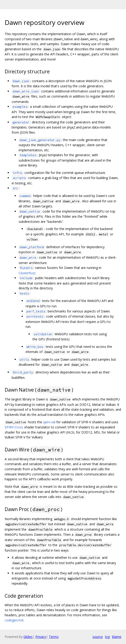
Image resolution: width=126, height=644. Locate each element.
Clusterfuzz (27, 273)
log (107, 637)
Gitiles (28, 637)
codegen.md (14, 620)
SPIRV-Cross (14, 427)
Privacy (41, 637)
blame (117, 637)
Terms (54, 637)
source (98, 637)
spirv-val (49, 422)
